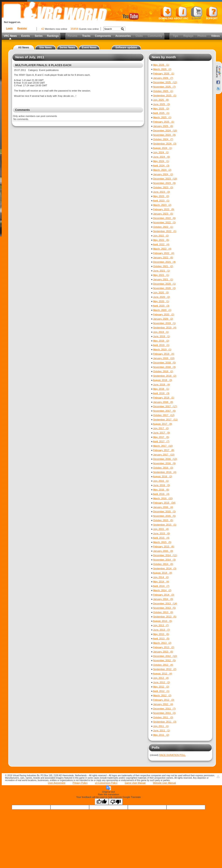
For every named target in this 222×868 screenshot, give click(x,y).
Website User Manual (164, 783)
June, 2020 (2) (162, 297)
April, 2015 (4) (161, 538)
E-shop (197, 13)
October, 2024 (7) (163, 139)
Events (25, 36)
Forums (73, 36)
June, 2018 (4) (162, 385)
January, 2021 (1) (163, 279)
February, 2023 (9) (164, 209)
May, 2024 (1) (161, 161)
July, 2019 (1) (161, 332)
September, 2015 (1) (165, 525)
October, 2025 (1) (163, 91)
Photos (202, 36)
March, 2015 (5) (162, 542)
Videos (215, 36)
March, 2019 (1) (162, 349)
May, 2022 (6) (161, 240)
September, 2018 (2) (165, 376)
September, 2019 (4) (165, 328)
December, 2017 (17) (165, 406)
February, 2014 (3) (164, 595)
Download (166, 13)
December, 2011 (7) (164, 709)
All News (24, 48)
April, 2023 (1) (161, 201)
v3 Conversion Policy (106, 783)
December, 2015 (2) (164, 512)
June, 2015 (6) (162, 533)
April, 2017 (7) (161, 441)
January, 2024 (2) (163, 174)
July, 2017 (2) (161, 428)
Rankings (53, 36)
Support (212, 13)
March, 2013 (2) (162, 643)
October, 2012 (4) (163, 665)
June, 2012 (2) (162, 682)
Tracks (86, 36)
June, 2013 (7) (162, 630)
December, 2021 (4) (164, 262)
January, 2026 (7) (163, 78)
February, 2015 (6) (164, 547)
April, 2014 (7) (161, 586)
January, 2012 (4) (163, 704)
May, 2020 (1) (161, 301)
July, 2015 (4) (161, 529)
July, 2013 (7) (161, 625)
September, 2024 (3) (165, 144)
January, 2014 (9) (163, 599)
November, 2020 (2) (164, 288)
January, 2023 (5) (163, 214)
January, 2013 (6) (163, 652)
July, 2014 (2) (161, 577)
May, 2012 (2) (161, 687)
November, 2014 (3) (164, 560)
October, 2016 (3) (163, 468)
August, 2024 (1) (162, 148)
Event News (89, 48)
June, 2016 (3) (162, 485)
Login (9, 28)
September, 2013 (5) (165, 617)
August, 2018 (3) (162, 380)
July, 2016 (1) (161, 481)
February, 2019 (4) (164, 354)
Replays (188, 36)
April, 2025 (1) (161, 113)
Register (22, 28)
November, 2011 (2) (164, 713)
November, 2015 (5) (164, 516)
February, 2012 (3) (164, 700)
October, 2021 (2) (163, 266)
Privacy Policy (80, 783)
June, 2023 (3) (162, 192)
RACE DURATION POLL (172, 755)
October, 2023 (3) (163, 187)
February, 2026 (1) (164, 74)
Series (39, 36)
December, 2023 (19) (165, 179)
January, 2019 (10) (164, 358)
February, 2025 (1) (164, 122)
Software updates (126, 48)
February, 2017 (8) (164, 450)
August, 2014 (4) (162, 573)
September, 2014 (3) (165, 568)
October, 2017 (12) (164, 415)
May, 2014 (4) (161, 582)
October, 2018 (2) (163, 371)
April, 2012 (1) (161, 691)
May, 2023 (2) (161, 196)
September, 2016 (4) (165, 472)
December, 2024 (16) (165, 131)
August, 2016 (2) (162, 476)
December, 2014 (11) (165, 555)
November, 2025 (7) (164, 87)
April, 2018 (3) (161, 393)
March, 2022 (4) (162, 249)
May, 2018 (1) (161, 389)
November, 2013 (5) (164, 608)
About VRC (181, 13)
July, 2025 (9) (161, 100)
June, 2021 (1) (162, 271)
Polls (156, 747)
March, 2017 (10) (163, 446)
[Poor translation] (116, 802)
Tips (175, 36)
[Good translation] (102, 802)
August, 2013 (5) (162, 621)
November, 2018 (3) (164, 367)
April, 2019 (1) (161, 345)
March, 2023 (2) (162, 205)
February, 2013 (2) (164, 647)
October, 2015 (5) (163, 520)
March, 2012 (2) (162, 695)
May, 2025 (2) (161, 109)
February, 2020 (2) (164, 314)
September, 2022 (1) (165, 231)
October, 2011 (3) (163, 717)
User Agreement (56, 783)
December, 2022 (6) (164, 218)
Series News (67, 48)
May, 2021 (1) (161, 275)
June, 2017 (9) (162, 433)
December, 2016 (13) (165, 459)
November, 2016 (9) (164, 463)
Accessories (123, 36)
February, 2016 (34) (164, 503)
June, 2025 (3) (162, 104)
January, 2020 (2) (163, 319)
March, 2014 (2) (162, 590)
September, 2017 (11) (166, 420)
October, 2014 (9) (163, 564)
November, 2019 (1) (164, 323)
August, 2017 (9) (162, 424)
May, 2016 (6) (161, 490)
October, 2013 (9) (163, 612)
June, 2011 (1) (162, 730)
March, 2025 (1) (162, 117)
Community (155, 36)
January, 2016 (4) (163, 507)
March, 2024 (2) (162, 170)
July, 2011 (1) (161, 726)
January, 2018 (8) (163, 402)
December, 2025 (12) (165, 82)
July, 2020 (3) (161, 293)
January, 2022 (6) (163, 258)
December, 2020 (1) (164, 284)
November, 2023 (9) (164, 183)
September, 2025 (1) (165, 95)
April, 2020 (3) (161, 306)
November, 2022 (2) (164, 222)
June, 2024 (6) (162, 157)
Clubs (139, 36)
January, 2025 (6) (163, 126)
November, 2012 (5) (164, 660)
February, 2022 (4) (164, 253)
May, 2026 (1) (161, 65)
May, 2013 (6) (161, 634)
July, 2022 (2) (161, 236)
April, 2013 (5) (161, 639)
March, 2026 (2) (162, 69)
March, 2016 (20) (163, 498)
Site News (46, 48)
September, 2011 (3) (165, 722)
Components (103, 36)
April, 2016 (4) (161, 494)
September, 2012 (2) (165, 669)
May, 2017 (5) (161, 437)
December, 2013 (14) (165, 603)
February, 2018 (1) (164, 398)
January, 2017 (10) (164, 455)
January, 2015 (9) (163, 551)
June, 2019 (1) (162, 336)
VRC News (10, 36)
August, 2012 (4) (162, 674)
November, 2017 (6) (164, 411)
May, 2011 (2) (161, 735)
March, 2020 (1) (162, 310)
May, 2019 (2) (161, 341)
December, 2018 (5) (164, 363)
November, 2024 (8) (164, 135)
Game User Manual (135, 783)
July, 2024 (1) (161, 152)
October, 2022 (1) (163, 227)
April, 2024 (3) (161, 166)
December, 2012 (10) (165, 656)
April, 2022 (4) (161, 244)
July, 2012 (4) (161, 678)
